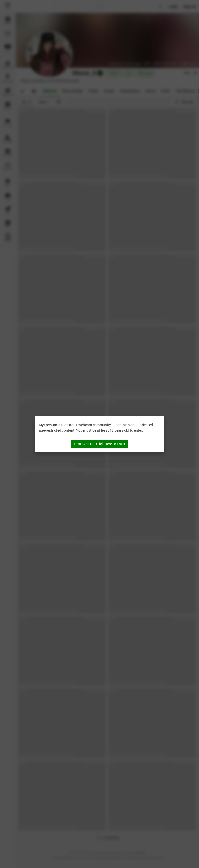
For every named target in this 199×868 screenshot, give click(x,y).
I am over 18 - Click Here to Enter (100, 444)
